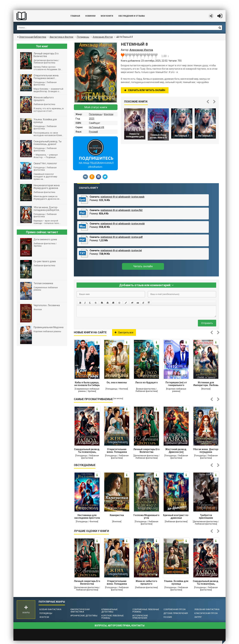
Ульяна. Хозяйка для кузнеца (176, 582)
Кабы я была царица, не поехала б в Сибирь (87, 384)
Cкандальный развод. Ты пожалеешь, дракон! (87, 451)
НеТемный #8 (97, 127)
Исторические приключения (140, 617)
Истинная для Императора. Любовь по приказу (206, 384)
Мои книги (107, 16)
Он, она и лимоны (117, 382)
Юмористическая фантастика (80, 611)
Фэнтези (109, 114)
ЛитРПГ (198, 617)
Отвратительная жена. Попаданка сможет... (117, 451)
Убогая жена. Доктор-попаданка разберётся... (206, 451)
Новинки (90, 16)
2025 (92, 119)
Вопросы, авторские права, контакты (120, 626)
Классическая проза (206, 613)
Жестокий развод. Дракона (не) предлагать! (176, 451)
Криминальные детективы (110, 611)
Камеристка (117, 515)
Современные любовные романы (146, 611)
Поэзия (168, 617)
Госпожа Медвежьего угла (146, 517)
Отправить (207, 323)
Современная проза (174, 609)
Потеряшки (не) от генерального (176, 384)
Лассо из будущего (146, 382)
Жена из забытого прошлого (146, 582)
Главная (75, 16)
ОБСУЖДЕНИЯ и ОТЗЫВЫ (132, 16)
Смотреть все (124, 332)
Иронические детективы (84, 616)
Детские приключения (176, 613)
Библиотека (39, 16)
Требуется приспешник (206, 517)
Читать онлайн (143, 266)
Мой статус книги (96, 107)
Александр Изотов (103, 37)
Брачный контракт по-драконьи (176, 517)
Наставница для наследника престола (87, 517)
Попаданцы (95, 114)
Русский (93, 132)
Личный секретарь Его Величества (146, 451)
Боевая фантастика (50, 609)
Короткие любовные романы (113, 617)
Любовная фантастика (207, 609)
